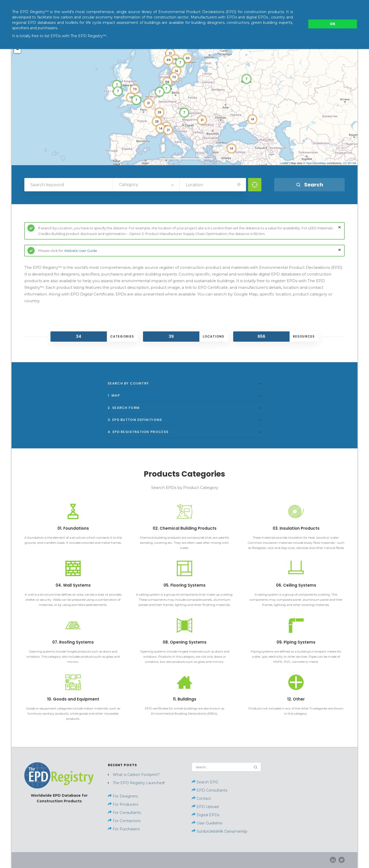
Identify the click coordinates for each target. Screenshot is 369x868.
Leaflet (284, 163)
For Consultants (126, 813)
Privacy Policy (312, 860)
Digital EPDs (208, 815)
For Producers (125, 804)
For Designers (125, 796)
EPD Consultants (212, 790)
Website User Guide (81, 251)
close (340, 227)
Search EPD (205, 782)
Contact (204, 798)
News (290, 860)
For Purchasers (126, 829)
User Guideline (209, 823)
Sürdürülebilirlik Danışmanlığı (219, 831)
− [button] (18, 50)
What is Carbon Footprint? (136, 775)
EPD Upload (205, 807)
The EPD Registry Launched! (139, 783)
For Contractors (126, 821)
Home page (249, 860)
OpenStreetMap (316, 163)
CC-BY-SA (350, 163)
